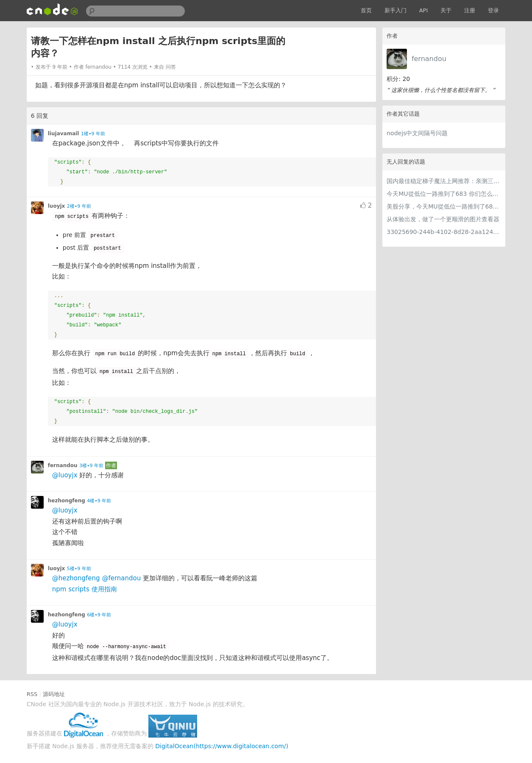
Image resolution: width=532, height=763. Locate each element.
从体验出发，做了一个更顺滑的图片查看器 (443, 219)
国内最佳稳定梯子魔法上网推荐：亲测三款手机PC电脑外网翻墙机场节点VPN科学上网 (444, 181)
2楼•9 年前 (79, 206)
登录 (493, 10)
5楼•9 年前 (79, 569)
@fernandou (121, 578)
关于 (446, 10)
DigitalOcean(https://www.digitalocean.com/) (222, 746)
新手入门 (396, 10)
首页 (366, 10)
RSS (32, 694)
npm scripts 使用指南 (85, 589)
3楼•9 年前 (91, 466)
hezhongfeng (67, 501)
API (424, 10)
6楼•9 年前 (99, 615)
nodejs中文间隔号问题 (417, 133)
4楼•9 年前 (99, 501)
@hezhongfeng (76, 578)
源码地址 (54, 694)
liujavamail (64, 134)
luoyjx (57, 206)
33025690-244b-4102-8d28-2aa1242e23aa (444, 232)
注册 (470, 10)
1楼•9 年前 (93, 134)
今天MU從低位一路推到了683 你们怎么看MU (444, 194)
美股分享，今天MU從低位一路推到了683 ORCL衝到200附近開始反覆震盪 (444, 206)
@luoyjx (65, 475)
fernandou (429, 59)
